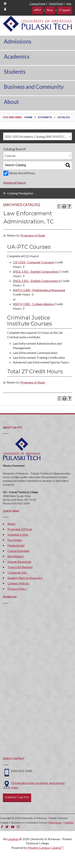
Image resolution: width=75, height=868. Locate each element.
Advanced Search (14, 182)
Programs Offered (20, 529)
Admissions (17, 41)
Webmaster (55, 823)
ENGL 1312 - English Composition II (37, 281)
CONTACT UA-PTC (17, 797)
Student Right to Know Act (25, 578)
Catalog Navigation (20, 193)
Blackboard (15, 556)
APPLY (37, 10)
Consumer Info (17, 572)
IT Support (65, 10)
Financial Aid (16, 545)
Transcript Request (20, 567)
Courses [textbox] (10, 156)
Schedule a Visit (18, 534)
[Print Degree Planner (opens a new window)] (59, 206)
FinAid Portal (56, 4)
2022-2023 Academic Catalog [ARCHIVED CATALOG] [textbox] (38, 136)
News (50, 10)
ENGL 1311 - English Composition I (36, 271)
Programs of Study (33, 235)
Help (69, 4)
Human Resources (19, 562)
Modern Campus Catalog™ (45, 848)
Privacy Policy (17, 589)
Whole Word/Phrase (22, 173)
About (11, 102)
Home (28, 117)
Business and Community (34, 87)
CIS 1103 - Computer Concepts (33, 262)
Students (15, 72)
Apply (11, 524)
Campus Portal (37, 4)
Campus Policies (18, 583)
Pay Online (15, 540)
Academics (17, 56)
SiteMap (69, 823)
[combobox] (37, 136)
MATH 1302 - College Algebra (33, 304)
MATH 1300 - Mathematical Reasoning (39, 290)
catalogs (13, 839)
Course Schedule (18, 551)
